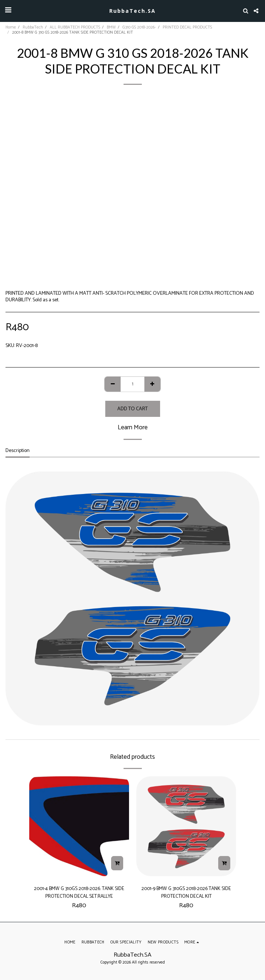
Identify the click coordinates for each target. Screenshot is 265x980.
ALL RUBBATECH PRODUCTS (75, 27)
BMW (111, 27)
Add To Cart (132, 409)
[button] (8, 10)
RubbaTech (33, 27)
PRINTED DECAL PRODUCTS (187, 27)
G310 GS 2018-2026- (139, 27)
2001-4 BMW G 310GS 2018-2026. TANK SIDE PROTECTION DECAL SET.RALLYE (79, 892)
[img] (79, 826)
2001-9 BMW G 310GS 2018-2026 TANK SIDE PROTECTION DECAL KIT (186, 892)
